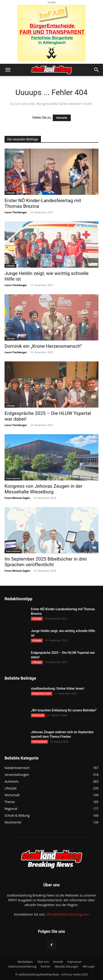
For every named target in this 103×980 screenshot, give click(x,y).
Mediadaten (25, 962)
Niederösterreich (42, 693)
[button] (8, 70)
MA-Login (89, 967)
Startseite (62, 118)
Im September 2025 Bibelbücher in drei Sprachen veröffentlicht (46, 562)
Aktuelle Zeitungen (66, 967)
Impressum (74, 962)
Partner (45, 967)
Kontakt (58, 962)
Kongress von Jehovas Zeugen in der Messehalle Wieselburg (43, 489)
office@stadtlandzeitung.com (68, 914)
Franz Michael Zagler (17, 498)
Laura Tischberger (16, 212)
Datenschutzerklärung (22, 967)
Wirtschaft (38, 715)
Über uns (43, 962)
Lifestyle (10, 193)
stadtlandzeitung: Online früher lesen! (58, 688)
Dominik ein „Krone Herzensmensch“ (43, 346)
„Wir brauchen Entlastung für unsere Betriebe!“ (64, 710)
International (13, 478)
